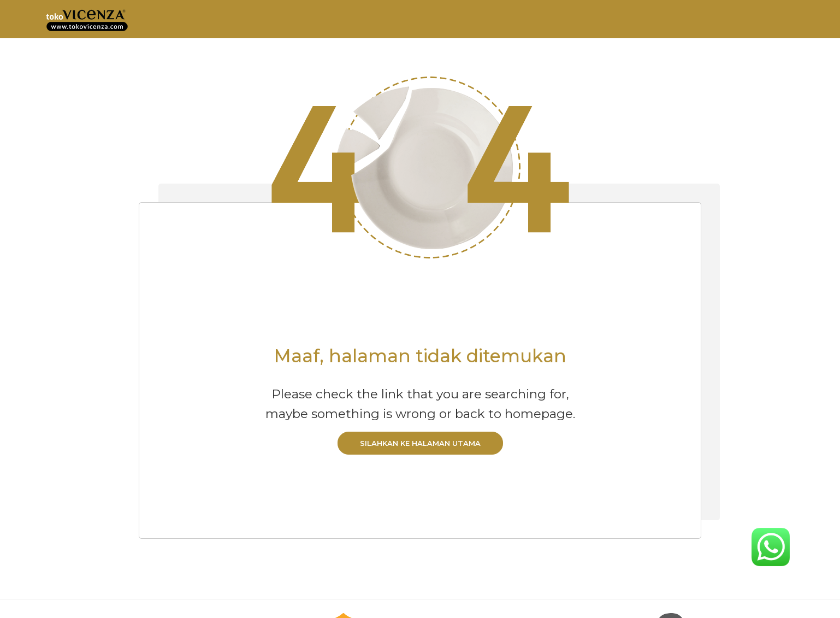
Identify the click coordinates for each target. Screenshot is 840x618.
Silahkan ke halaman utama (420, 443)
